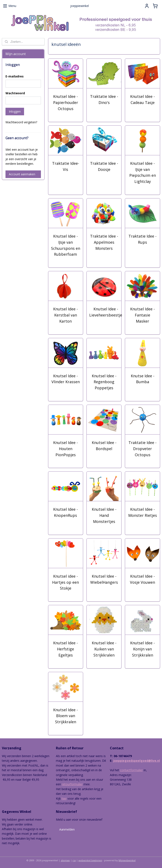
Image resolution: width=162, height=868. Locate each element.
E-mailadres (15, 76)
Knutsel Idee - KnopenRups (66, 512)
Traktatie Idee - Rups (143, 239)
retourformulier (72, 784)
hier (64, 798)
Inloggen (15, 111)
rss (74, 860)
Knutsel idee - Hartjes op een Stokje (66, 582)
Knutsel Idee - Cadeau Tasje (143, 99)
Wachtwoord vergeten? (21, 122)
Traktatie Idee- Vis (66, 166)
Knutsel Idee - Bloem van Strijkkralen (66, 716)
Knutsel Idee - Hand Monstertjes (104, 515)
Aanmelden (67, 829)
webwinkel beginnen (90, 860)
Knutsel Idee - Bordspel (104, 446)
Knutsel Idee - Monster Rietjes (143, 512)
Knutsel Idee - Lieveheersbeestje (106, 312)
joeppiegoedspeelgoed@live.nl (137, 761)
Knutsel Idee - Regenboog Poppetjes (104, 382)
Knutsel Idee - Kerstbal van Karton (66, 315)
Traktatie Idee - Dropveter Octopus (143, 449)
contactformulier (131, 770)
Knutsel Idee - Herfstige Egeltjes (66, 649)
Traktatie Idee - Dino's (104, 99)
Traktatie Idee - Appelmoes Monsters (104, 242)
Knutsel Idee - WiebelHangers (104, 579)
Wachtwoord (15, 93)
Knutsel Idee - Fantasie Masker (143, 315)
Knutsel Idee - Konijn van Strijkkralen (143, 649)
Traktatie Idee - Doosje (104, 166)
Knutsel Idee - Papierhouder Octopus (66, 102)
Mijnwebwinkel (127, 860)
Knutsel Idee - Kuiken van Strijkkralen (104, 649)
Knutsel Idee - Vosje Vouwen (143, 579)
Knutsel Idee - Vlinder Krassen (66, 379)
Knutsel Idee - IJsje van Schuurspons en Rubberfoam (66, 245)
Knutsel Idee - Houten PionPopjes (66, 449)
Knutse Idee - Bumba (143, 379)
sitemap (65, 860)
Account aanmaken (22, 174)
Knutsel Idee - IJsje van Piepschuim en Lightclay (143, 172)
